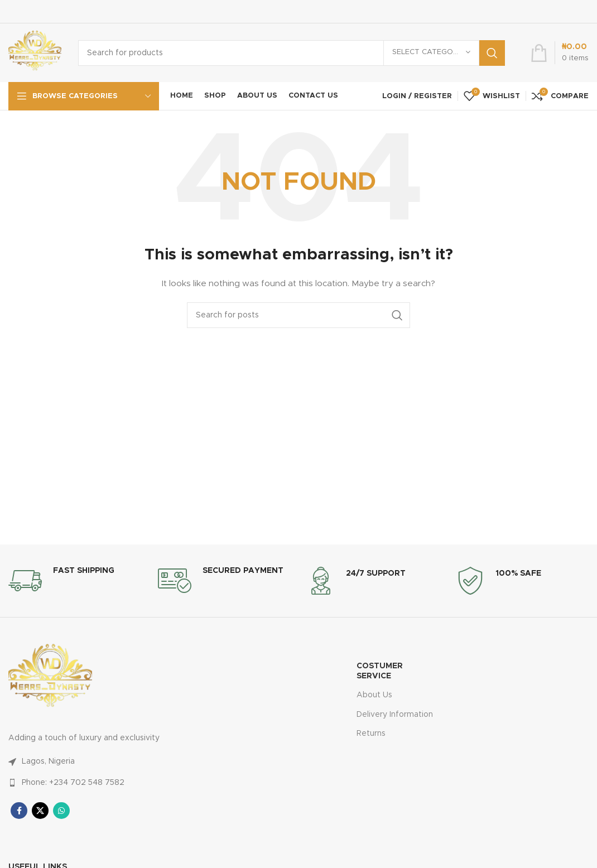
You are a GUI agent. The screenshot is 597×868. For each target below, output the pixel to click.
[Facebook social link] (19, 811)
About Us (374, 695)
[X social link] (40, 811)
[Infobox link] (61, 581)
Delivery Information (395, 715)
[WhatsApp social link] (61, 811)
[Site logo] (35, 52)
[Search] (292, 53)
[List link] (124, 761)
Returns (371, 734)
